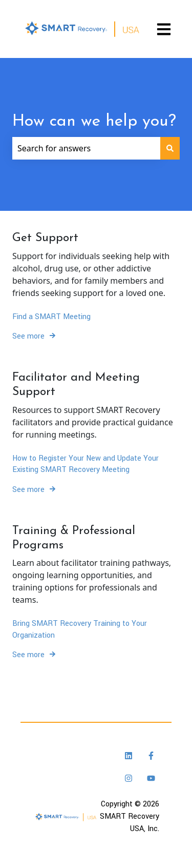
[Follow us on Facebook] (151, 756)
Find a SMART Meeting (51, 317)
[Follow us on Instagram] (129, 778)
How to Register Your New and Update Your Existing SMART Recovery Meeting (86, 464)
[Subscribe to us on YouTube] (151, 778)
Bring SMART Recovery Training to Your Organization (80, 629)
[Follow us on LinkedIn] (129, 756)
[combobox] (86, 148)
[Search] (170, 148)
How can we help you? (94, 122)
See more (28, 336)
